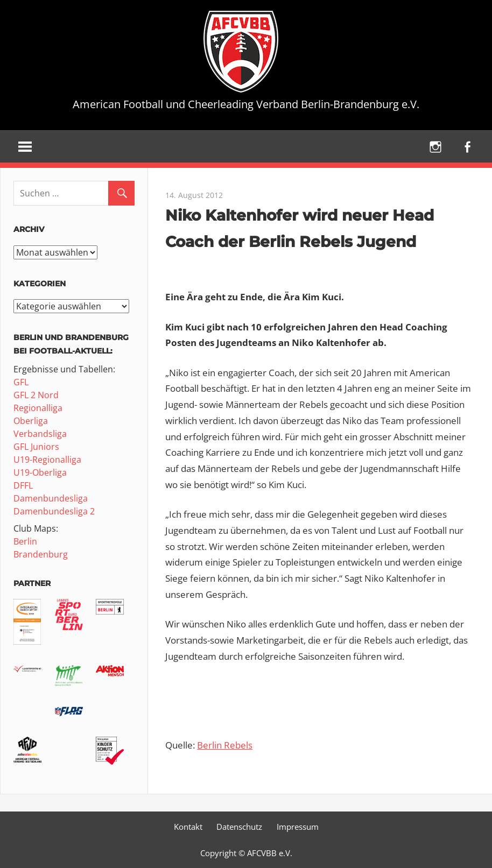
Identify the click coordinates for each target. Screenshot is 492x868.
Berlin (25, 541)
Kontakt (188, 827)
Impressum (298, 827)
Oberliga (31, 421)
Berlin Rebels (225, 745)
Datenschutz (239, 827)
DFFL (23, 485)
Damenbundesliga (51, 498)
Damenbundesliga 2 (54, 511)
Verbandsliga (40, 434)
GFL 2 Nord (36, 395)
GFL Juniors (36, 447)
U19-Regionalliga (47, 460)
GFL (21, 382)
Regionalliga (38, 408)
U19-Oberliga (40, 472)
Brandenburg (41, 554)
